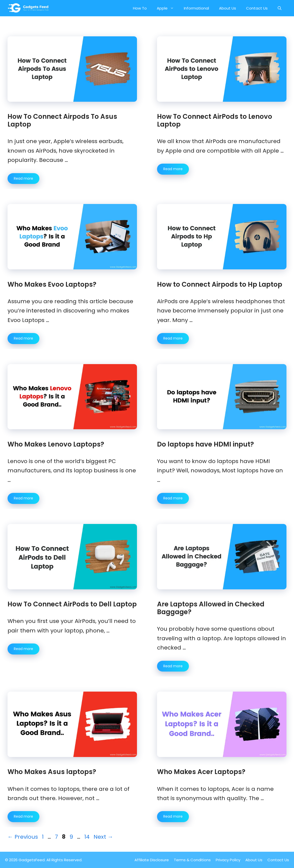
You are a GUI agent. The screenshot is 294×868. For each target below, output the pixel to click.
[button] (280, 8)
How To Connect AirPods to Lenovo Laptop (215, 120)
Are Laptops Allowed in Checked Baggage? (211, 608)
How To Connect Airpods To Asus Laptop (62, 120)
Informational (196, 8)
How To (140, 8)
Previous (23, 837)
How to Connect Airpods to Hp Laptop (220, 284)
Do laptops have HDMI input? (205, 444)
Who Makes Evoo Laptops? (52, 284)
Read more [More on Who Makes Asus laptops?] (23, 816)
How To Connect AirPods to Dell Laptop (72, 604)
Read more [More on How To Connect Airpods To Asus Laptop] (23, 178)
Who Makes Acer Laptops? (201, 772)
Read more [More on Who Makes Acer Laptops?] (173, 816)
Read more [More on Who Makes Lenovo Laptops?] (23, 498)
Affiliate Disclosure (152, 860)
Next (103, 837)
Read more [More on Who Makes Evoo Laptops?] (23, 338)
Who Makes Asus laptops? (53, 772)
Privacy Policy (228, 860)
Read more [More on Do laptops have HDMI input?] (173, 498)
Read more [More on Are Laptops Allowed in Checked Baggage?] (173, 666)
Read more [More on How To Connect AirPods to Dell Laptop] (23, 649)
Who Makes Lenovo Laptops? (56, 444)
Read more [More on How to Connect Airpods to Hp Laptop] (173, 338)
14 (87, 837)
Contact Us (257, 8)
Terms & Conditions (192, 860)
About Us (228, 8)
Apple (168, 8)
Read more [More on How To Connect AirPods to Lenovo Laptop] (173, 169)
